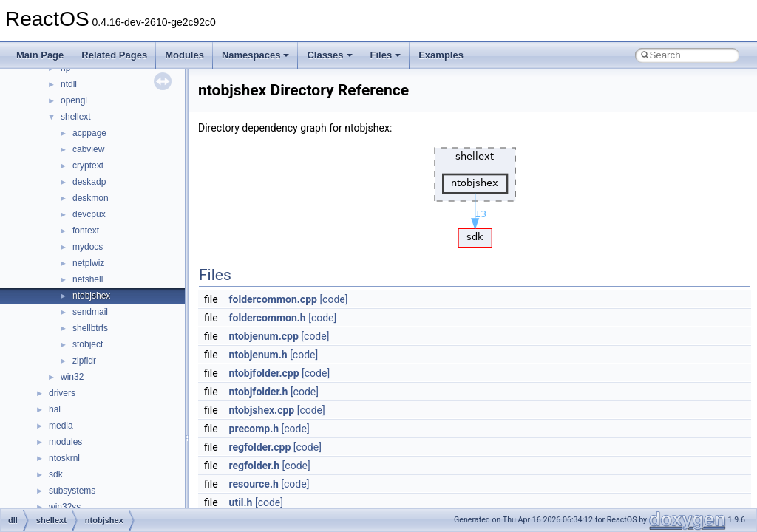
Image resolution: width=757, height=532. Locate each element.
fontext (86, 231)
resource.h (254, 484)
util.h (241, 502)
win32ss (65, 507)
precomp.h (254, 429)
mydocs (88, 247)
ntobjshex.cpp (262, 410)
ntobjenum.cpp (264, 336)
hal (55, 409)
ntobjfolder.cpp (264, 373)
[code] (333, 299)
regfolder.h (255, 465)
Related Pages (114, 55)
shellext (76, 117)
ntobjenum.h (258, 355)
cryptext (88, 166)
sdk (56, 474)
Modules (184, 55)
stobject (88, 344)
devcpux (89, 214)
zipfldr (84, 361)
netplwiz (88, 263)
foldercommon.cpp (273, 299)
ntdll (69, 84)
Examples (441, 55)
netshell (88, 279)
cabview (88, 149)
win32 (72, 377)
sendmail (90, 312)
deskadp (89, 182)
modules (65, 442)
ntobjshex (91, 296)
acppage (89, 133)
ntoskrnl (64, 458)
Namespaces (256, 55)
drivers (62, 393)
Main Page (40, 55)
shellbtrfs (90, 328)
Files (386, 55)
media (61, 426)
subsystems (72, 491)
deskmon (91, 198)
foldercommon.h (268, 318)
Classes (329, 55)
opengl (74, 100)
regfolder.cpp (260, 447)
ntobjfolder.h (259, 392)
